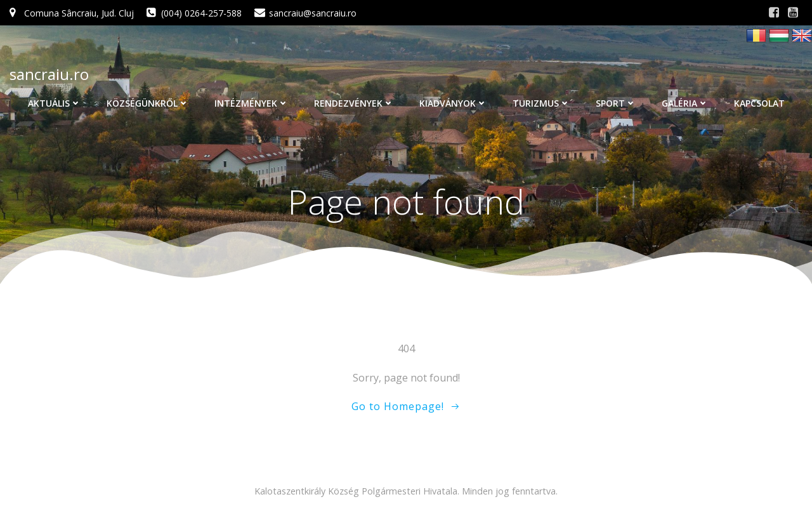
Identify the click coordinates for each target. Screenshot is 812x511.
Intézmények (252, 103)
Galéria (685, 103)
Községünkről (148, 103)
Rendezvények (354, 103)
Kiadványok (453, 103)
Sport (616, 103)
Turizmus (541, 103)
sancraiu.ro (49, 74)
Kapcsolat (759, 103)
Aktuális (55, 103)
